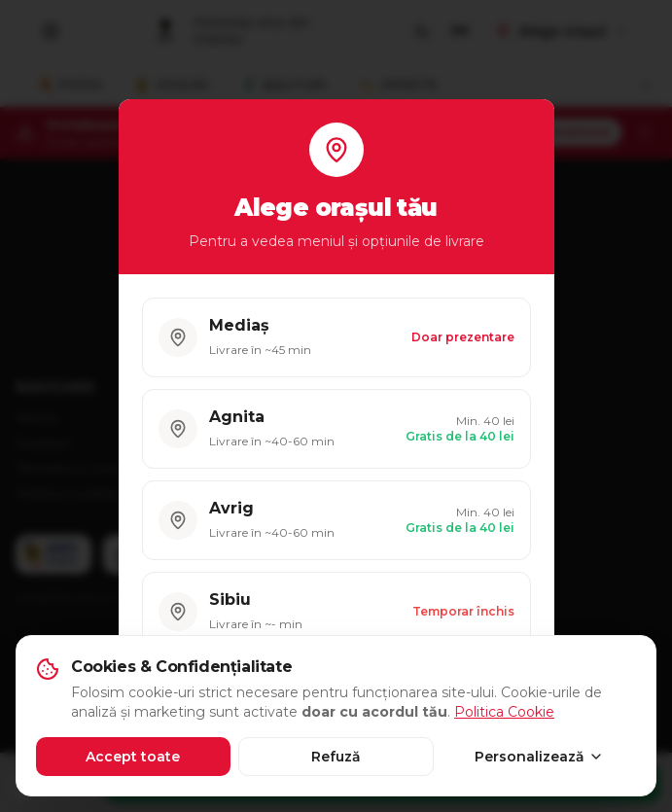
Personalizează (539, 757)
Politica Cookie (504, 712)
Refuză (336, 757)
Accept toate (133, 757)
